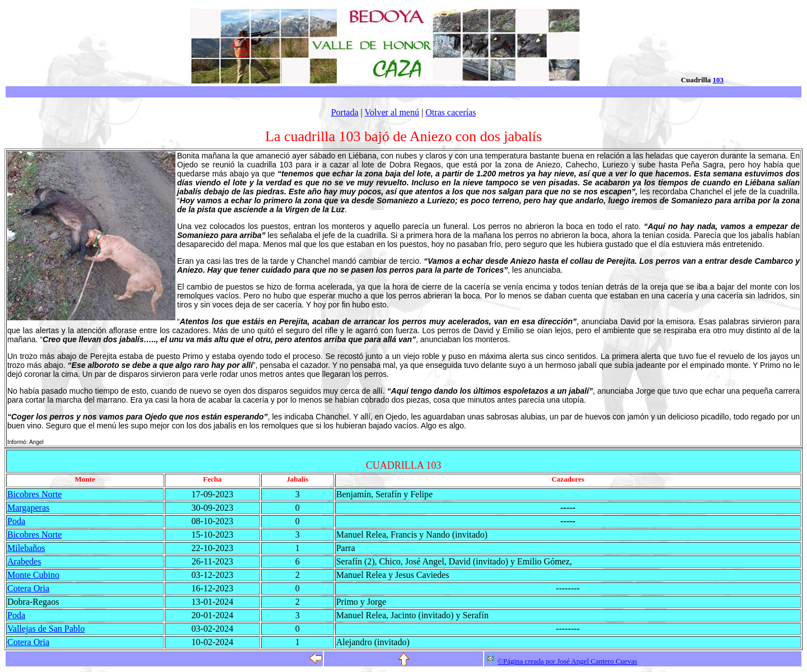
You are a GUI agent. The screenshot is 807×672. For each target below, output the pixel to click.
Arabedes (24, 561)
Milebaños (26, 548)
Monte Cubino (33, 575)
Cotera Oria (28, 588)
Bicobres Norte (34, 494)
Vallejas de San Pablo (46, 629)
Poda (16, 521)
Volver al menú (391, 112)
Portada (345, 112)
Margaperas (28, 508)
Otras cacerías (451, 112)
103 (718, 80)
